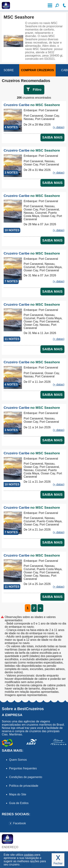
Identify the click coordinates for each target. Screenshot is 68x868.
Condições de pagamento (26, 777)
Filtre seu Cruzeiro (57, 5)
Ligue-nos (64, 5)
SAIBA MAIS (52, 137)
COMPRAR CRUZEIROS (37, 70)
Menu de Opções (50, 5)
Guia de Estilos (19, 803)
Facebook (17, 823)
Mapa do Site (18, 794)
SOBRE (9, 70)
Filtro (37, 90)
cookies (29, 855)
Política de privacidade (24, 786)
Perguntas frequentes (23, 768)
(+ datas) (59, 127)
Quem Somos (18, 760)
